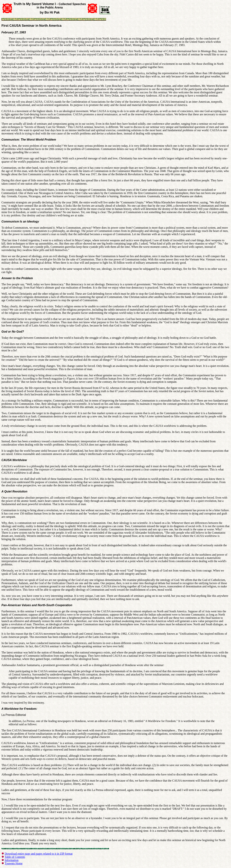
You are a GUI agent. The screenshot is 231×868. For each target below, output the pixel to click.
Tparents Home (14, 863)
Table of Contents (15, 857)
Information (12, 860)
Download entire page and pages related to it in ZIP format (39, 854)
